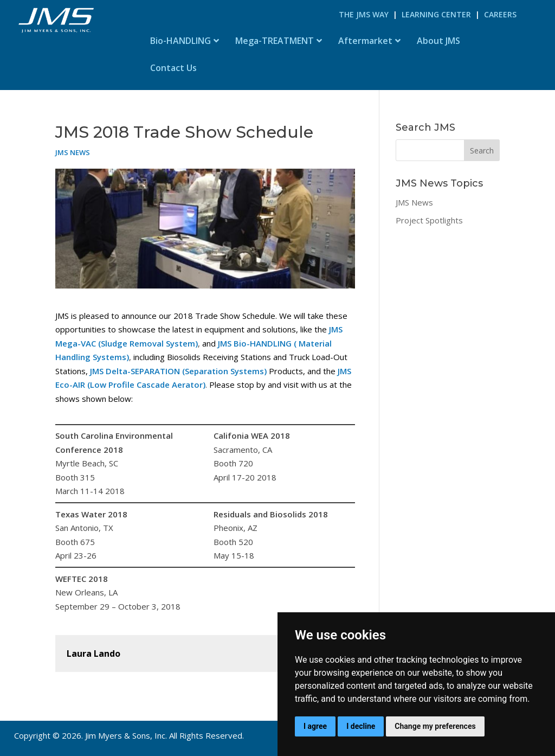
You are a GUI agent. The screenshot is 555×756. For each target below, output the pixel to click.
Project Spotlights (429, 220)
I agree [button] (315, 726)
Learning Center (436, 14)
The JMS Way (364, 14)
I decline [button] (361, 726)
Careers (500, 14)
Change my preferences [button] (435, 726)
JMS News (73, 152)
